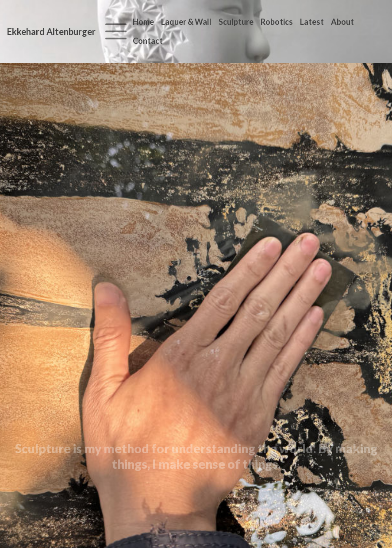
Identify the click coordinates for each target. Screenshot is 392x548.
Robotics (277, 22)
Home (143, 22)
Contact (148, 41)
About (342, 22)
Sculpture (236, 22)
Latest (312, 22)
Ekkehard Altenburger (51, 31)
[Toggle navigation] (116, 31)
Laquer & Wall (186, 22)
